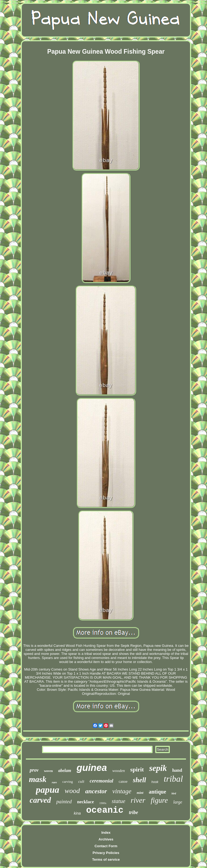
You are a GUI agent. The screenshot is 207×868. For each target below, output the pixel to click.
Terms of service (106, 860)
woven (48, 771)
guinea (92, 768)
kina (77, 813)
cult (81, 781)
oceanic (105, 810)
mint (140, 793)
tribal (173, 779)
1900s (103, 803)
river (138, 800)
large (178, 802)
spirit (137, 769)
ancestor (96, 791)
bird (174, 793)
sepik (158, 768)
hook (155, 782)
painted (64, 802)
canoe (123, 782)
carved (40, 800)
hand (177, 770)
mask (38, 779)
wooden (119, 771)
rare (54, 782)
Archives (106, 839)
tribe (133, 812)
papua (48, 790)
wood (72, 791)
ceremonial (102, 781)
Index (106, 833)
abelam (65, 770)
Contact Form (106, 846)
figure (159, 800)
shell (139, 780)
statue (119, 801)
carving (68, 782)
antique (157, 792)
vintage (122, 791)
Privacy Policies (106, 853)
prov (34, 770)
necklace (85, 802)
